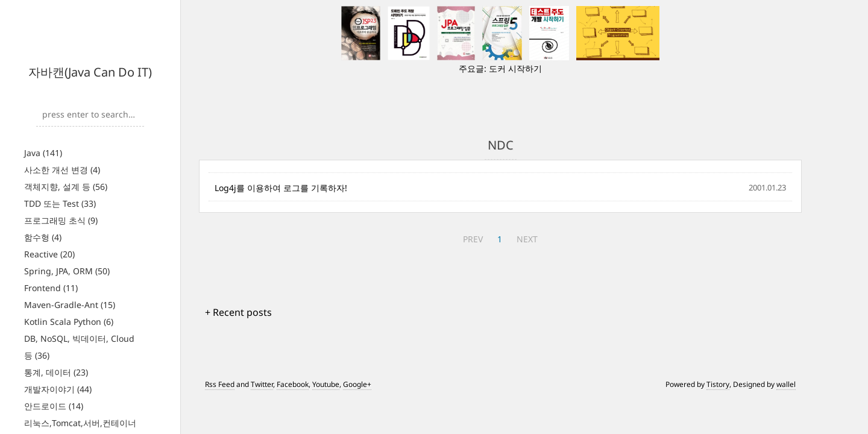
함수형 (43, 237)
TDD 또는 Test (60, 203)
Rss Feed (220, 384)
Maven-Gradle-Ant (70, 305)
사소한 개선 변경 (62, 170)
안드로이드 (54, 406)
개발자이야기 (58, 389)
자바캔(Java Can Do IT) (90, 72)
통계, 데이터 (56, 372)
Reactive (49, 254)
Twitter (262, 384)
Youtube (326, 384)
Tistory (718, 384)
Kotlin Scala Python (69, 322)
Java (43, 153)
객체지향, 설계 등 (66, 187)
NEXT (527, 239)
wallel (786, 384)
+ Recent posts (238, 312)
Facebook (293, 384)
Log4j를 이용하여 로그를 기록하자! (281, 188)
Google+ (357, 384)
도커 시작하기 (515, 68)
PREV (473, 239)
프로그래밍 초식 (61, 220)
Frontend (51, 288)
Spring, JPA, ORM (67, 271)
